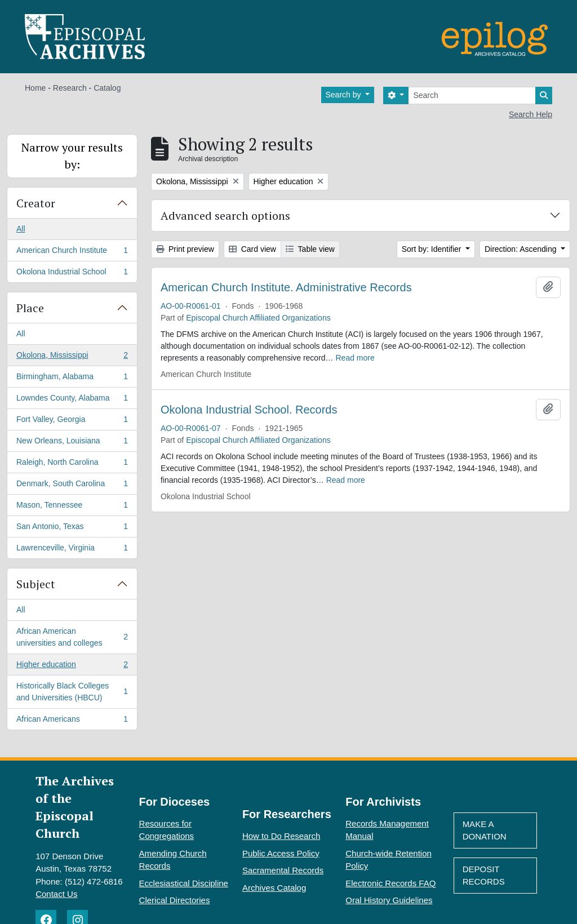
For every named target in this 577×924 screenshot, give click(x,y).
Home (35, 88)
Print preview (185, 249)
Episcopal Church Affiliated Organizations (258, 318)
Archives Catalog (274, 888)
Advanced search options (225, 216)
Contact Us (56, 894)
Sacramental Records (283, 870)
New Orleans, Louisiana (72, 443)
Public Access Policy (281, 853)
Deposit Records (484, 876)
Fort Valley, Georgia (72, 421)
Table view (310, 249)
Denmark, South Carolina (72, 486)
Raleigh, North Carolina (72, 464)
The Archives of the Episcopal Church (75, 807)
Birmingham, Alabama (72, 379)
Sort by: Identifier (433, 249)
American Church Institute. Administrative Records (286, 287)
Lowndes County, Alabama (72, 400)
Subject (36, 584)
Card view (252, 249)
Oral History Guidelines (389, 900)
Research (70, 88)
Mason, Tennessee (72, 507)
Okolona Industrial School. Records (249, 410)
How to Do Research (281, 836)
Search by (345, 95)
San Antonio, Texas (72, 528)
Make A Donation (485, 830)
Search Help (531, 114)
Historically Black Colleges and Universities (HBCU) (72, 692)
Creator (36, 203)
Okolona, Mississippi (72, 357)
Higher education (72, 667)
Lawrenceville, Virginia (72, 550)
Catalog (107, 88)
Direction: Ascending (522, 249)
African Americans (72, 721)
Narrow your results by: (72, 156)
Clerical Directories (175, 900)
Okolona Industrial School (72, 274)
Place (30, 308)
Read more (355, 358)
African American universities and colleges (72, 637)
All (21, 229)
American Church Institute (72, 252)
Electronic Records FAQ (390, 883)
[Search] (472, 95)
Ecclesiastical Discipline (184, 883)
